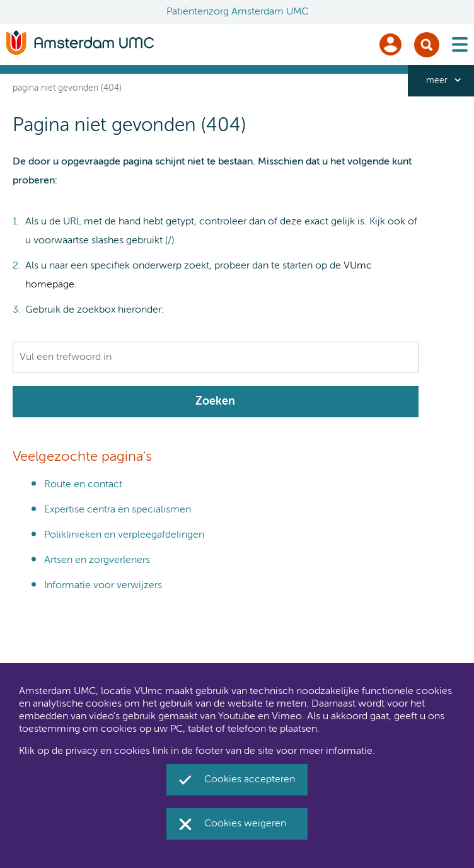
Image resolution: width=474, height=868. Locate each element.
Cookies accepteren (250, 780)
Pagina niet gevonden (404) (67, 88)
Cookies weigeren (245, 824)
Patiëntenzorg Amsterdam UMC (237, 12)
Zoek (427, 45)
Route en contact (83, 485)
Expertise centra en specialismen (118, 510)
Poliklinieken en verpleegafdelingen (124, 535)
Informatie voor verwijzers (103, 586)
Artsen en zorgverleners (97, 560)
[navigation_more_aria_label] (441, 81)
